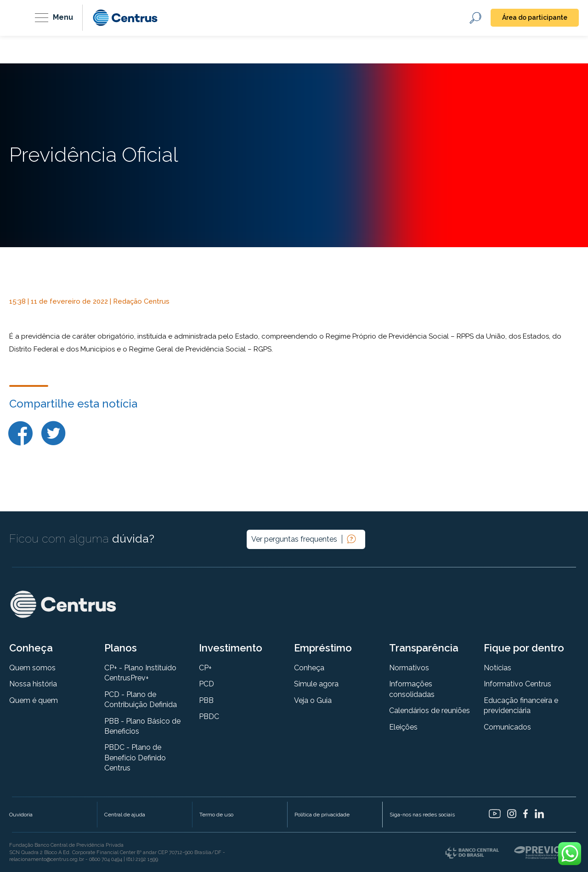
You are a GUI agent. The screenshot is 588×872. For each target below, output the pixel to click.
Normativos (409, 668)
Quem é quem (34, 700)
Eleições (403, 727)
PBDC (209, 716)
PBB (206, 700)
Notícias (498, 668)
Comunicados (507, 727)
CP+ (205, 668)
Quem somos (32, 668)
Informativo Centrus (517, 684)
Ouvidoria (21, 815)
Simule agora (316, 684)
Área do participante (535, 17)
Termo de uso (216, 815)
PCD (206, 684)
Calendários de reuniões (430, 711)
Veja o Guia (313, 700)
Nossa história (33, 684)
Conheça (309, 668)
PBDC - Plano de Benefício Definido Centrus (135, 758)
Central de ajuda (125, 815)
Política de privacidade (322, 815)
